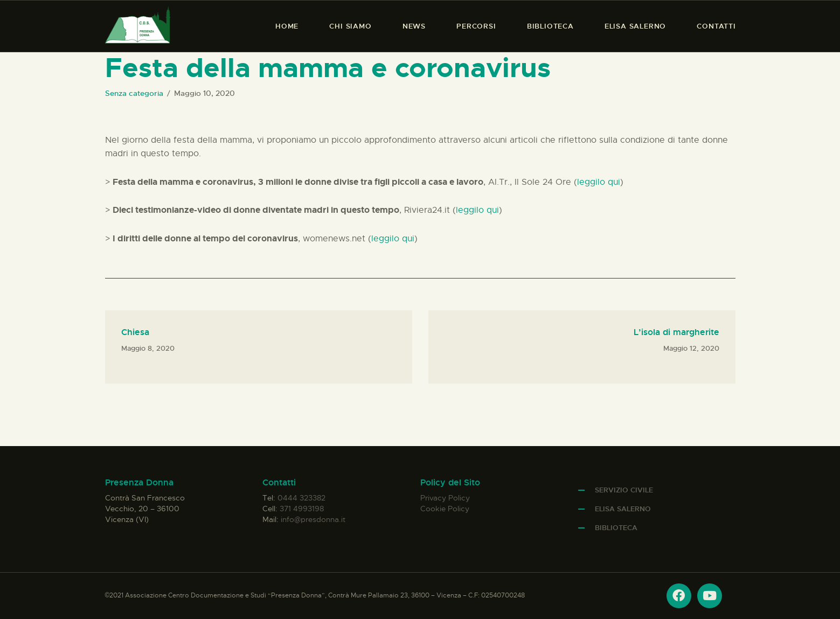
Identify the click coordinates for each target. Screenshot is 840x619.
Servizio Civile (624, 490)
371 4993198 (302, 509)
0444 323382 (301, 498)
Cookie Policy (445, 509)
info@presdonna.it (313, 519)
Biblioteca (616, 528)
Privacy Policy (445, 498)
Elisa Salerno (623, 509)
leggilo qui (599, 182)
